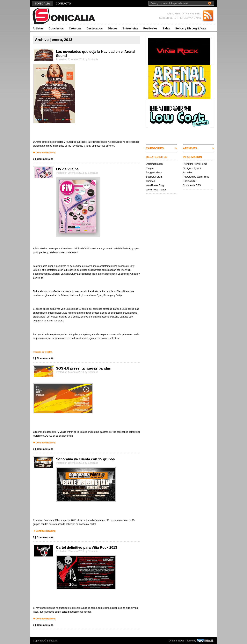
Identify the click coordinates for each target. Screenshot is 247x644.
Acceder (188, 172)
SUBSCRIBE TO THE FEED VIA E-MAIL (180, 18)
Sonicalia (43, 4)
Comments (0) (45, 159)
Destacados (95, 28)
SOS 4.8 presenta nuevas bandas (84, 368)
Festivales (150, 28)
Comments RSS (192, 185)
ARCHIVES (190, 148)
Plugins (150, 168)
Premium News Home (195, 164)
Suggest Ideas (154, 172)
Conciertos (56, 28)
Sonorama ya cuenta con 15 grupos (86, 459)
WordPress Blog (155, 185)
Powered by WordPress (196, 177)
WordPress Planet (156, 190)
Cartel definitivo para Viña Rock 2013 (87, 548)
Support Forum (154, 177)
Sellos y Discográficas (191, 28)
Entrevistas (130, 28)
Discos (113, 28)
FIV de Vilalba (67, 169)
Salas (166, 28)
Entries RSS (190, 181)
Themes (150, 181)
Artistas (38, 28)
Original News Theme (181, 641)
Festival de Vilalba (43, 352)
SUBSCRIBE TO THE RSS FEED (184, 14)
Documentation (154, 164)
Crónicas (75, 28)
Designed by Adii (192, 168)
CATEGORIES (155, 148)
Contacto (63, 4)
